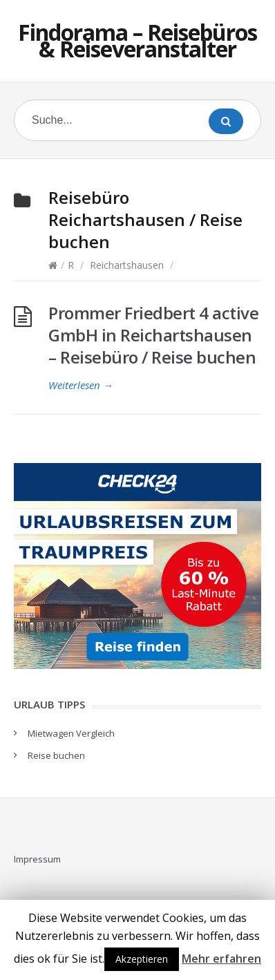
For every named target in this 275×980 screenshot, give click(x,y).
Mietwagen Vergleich (71, 733)
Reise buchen (56, 755)
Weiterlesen (81, 385)
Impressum (37, 859)
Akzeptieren (142, 959)
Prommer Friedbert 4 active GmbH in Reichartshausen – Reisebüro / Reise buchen (153, 335)
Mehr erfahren (221, 959)
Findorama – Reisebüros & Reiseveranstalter (137, 40)
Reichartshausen (127, 265)
